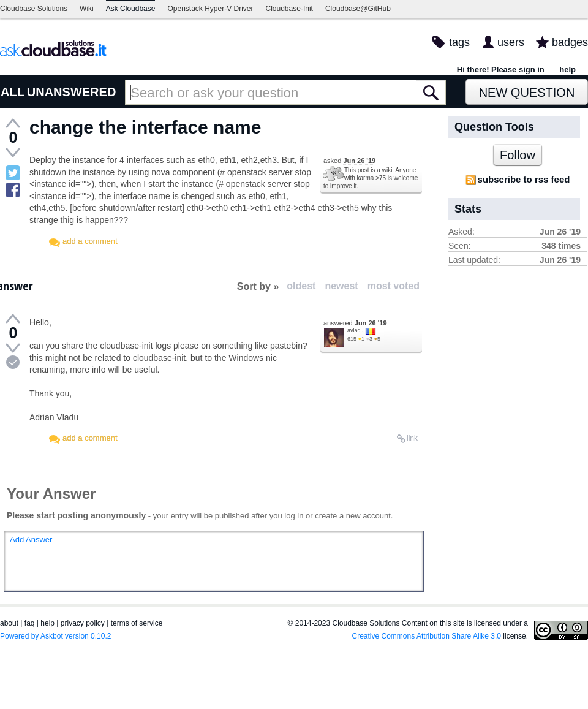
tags (459, 42)
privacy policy (83, 623)
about (9, 623)
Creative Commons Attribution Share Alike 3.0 (427, 636)
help (567, 70)
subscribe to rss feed (524, 179)
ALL (13, 92)
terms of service (137, 623)
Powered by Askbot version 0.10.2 (55, 636)
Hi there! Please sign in (501, 70)
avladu (356, 330)
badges (570, 42)
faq (30, 623)
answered (355, 323)
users (511, 42)
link (412, 438)
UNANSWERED (72, 92)
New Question (527, 93)
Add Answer (31, 540)
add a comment (90, 241)
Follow (518, 155)
